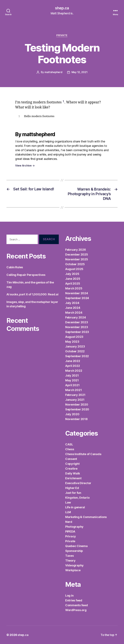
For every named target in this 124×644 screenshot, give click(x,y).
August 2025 (74, 269)
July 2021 (72, 375)
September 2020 (77, 409)
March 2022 (74, 371)
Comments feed (77, 605)
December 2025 (77, 254)
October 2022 (75, 351)
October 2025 (75, 264)
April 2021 (72, 385)
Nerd (69, 522)
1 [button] (64, 101)
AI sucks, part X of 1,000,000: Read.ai (32, 294)
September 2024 (77, 298)
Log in (69, 596)
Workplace (73, 570)
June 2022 (73, 361)
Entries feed (74, 600)
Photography (74, 527)
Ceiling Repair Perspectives (26, 275)
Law (68, 502)
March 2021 (73, 390)
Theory (70, 561)
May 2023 (72, 342)
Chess (70, 449)
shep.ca (62, 8)
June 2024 (73, 308)
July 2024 (72, 303)
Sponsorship (74, 551)
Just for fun (73, 493)
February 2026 (76, 250)
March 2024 (74, 313)
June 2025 (73, 279)
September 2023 (77, 332)
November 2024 (77, 293)
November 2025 (77, 259)
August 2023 (74, 337)
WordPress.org (76, 610)
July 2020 (72, 414)
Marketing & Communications (86, 517)
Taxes (70, 556)
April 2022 (72, 366)
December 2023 (77, 322)
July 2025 (72, 274)
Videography (74, 565)
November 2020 (77, 405)
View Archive (25, 166)
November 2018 (76, 419)
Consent (71, 459)
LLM (68, 512)
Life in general (75, 507)
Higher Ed (72, 488)
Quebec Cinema (76, 546)
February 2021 (75, 395)
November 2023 (77, 327)
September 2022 (77, 356)
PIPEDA (70, 531)
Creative (71, 469)
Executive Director (78, 483)
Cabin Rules (15, 267)
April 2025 (73, 284)
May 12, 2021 (80, 72)
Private (62, 35)
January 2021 (75, 400)
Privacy (71, 536)
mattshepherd (53, 72)
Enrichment (73, 478)
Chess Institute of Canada (83, 454)
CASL (69, 444)
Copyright (72, 464)
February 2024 (76, 317)
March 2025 (74, 288)
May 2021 (72, 380)
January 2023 (75, 346)
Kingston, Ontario (77, 498)
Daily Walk (72, 473)
